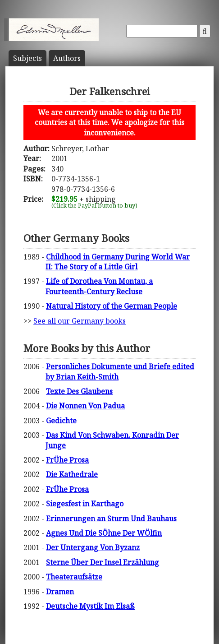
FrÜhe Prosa (67, 460)
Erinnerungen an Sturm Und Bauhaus (111, 519)
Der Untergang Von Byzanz (93, 547)
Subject (27, 58)
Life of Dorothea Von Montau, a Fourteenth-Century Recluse (99, 286)
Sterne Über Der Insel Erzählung (103, 562)
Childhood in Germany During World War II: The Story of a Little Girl (118, 262)
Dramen (60, 592)
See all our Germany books (80, 321)
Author (67, 58)
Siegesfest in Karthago (85, 504)
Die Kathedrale (72, 474)
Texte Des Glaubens (79, 391)
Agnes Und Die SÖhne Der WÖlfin (104, 533)
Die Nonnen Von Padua (85, 406)
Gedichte (61, 421)
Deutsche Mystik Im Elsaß (90, 606)
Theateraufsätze (74, 577)
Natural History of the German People (112, 306)
